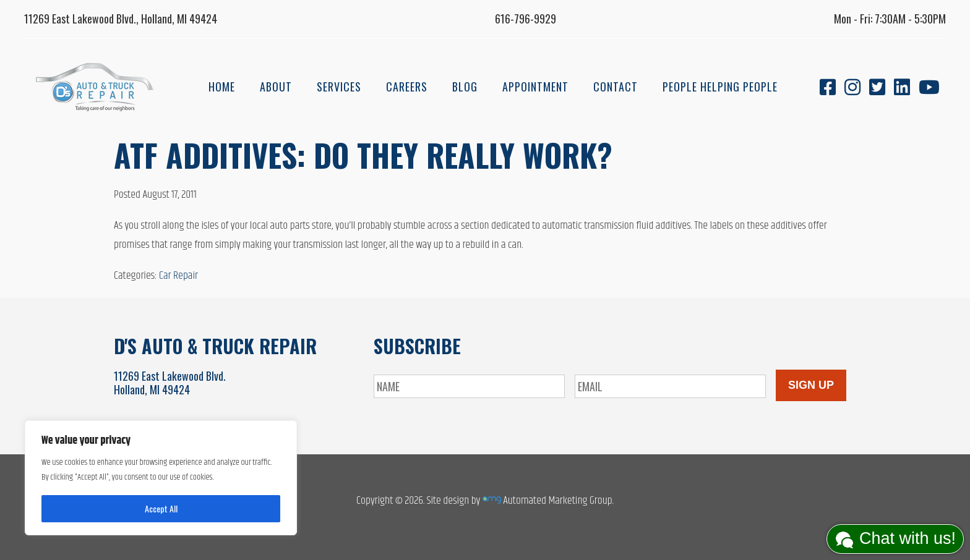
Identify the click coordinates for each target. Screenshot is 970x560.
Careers (407, 87)
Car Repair (178, 276)
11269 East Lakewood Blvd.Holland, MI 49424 (170, 383)
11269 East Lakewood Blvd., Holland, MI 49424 (121, 19)
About (276, 87)
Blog (465, 87)
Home (222, 87)
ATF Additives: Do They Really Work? (363, 155)
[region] (161, 478)
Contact (616, 87)
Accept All (161, 508)
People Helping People (720, 87)
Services (339, 87)
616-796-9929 (526, 19)
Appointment (535, 87)
